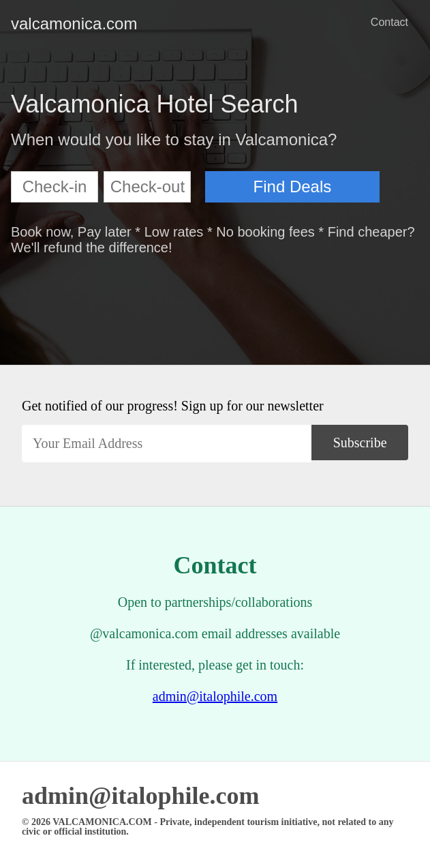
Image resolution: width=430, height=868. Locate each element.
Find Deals (293, 186)
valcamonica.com (22, 24)
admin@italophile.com (215, 696)
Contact (389, 22)
